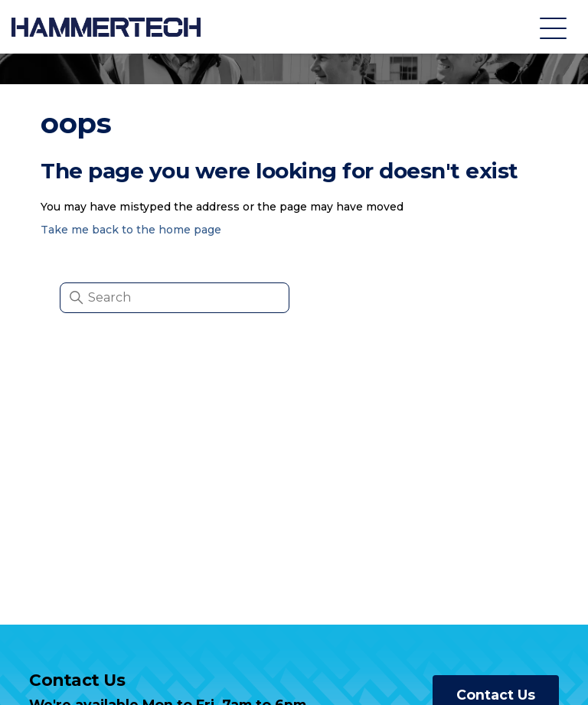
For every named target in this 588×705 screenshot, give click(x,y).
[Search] (175, 298)
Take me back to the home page (131, 230)
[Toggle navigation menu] (553, 27)
